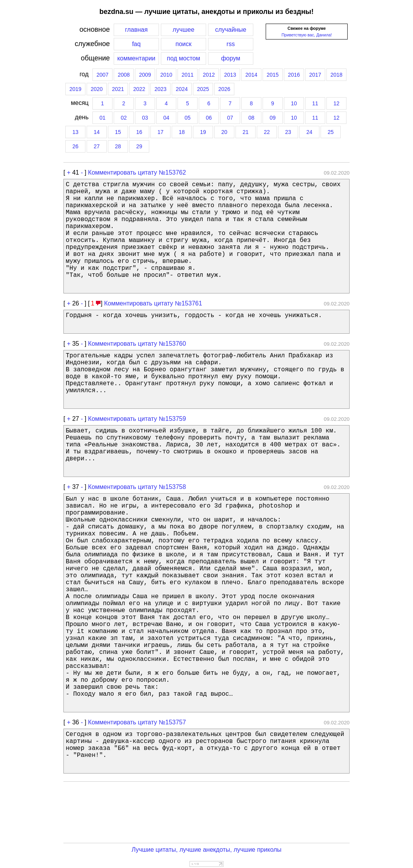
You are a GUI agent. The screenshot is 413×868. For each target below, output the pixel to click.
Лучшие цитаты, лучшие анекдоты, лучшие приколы (206, 850)
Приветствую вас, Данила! (307, 35)
